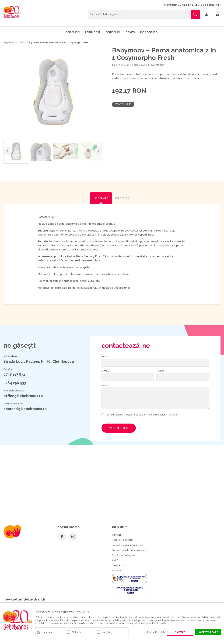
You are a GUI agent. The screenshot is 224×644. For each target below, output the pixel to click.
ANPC (115, 560)
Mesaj (105, 385)
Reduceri (93, 32)
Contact (116, 535)
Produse (73, 32)
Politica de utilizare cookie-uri (129, 550)
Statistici (76, 632)
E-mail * (106, 371)
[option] (53, 92)
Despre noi (149, 32)
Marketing (107, 632)
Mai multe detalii (156, 632)
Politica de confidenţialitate (128, 545)
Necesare (47, 632)
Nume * (106, 356)
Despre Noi (118, 565)
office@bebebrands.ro (23, 396)
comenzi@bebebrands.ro (25, 409)
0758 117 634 (187, 5)
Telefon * (161, 371)
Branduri (113, 32)
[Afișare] (173, 415)
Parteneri (117, 570)
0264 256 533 (211, 5)
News (130, 32)
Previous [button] (8, 151)
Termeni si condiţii (123, 540)
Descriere (101, 198)
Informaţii (123, 198)
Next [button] (98, 151)
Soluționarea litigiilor (124, 555)
